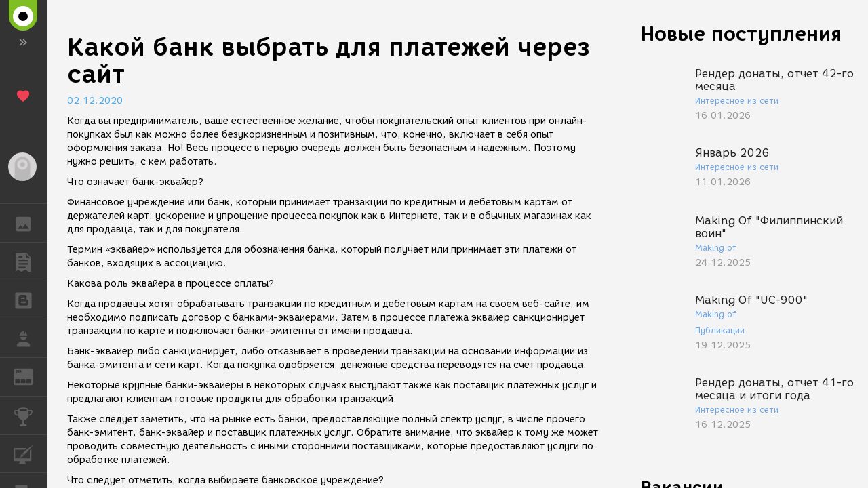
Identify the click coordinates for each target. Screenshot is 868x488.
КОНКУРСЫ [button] (30, 415)
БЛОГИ (30, 299)
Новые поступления (741, 34)
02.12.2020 (95, 101)
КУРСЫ (30, 453)
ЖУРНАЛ (30, 376)
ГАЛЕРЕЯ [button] (30, 223)
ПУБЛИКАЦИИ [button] (30, 262)
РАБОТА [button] (30, 338)
